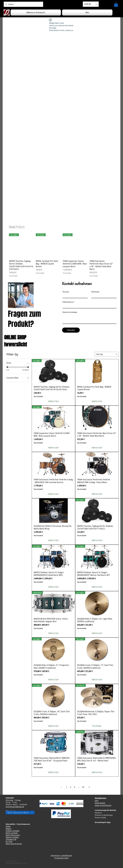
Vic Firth (9, 841)
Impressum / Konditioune (61, 855)
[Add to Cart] (53, 401)
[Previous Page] (61, 787)
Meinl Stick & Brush (14, 844)
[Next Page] (89, 787)
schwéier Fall (11, 839)
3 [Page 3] (75, 787)
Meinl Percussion (13, 835)
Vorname (66, 292)
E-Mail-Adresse (68, 302)
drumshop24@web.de (15, 807)
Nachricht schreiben (70, 312)
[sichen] (23, 4)
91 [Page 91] (83, 787)
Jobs (97, 800)
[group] (61, 255)
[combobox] (107, 354)
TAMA (8, 826)
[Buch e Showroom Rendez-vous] (20, 813)
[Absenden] (71, 330)
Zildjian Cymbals (12, 831)
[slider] (7, 367)
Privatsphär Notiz (61, 858)
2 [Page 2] (71, 787)
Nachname (95, 292)
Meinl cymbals (12, 833)
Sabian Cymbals (12, 837)
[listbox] (91, 4)
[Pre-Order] (97, 726)
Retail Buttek (100, 803)
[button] (91, 4)
